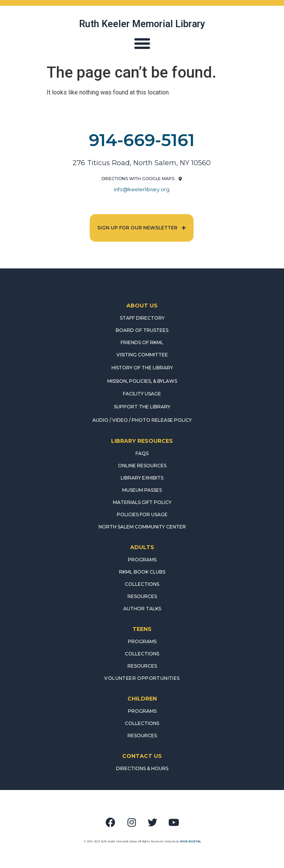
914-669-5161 (142, 140)
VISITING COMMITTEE (142, 355)
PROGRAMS (142, 560)
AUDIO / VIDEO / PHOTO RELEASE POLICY (142, 420)
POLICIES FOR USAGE (142, 514)
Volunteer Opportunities (142, 678)
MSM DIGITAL (190, 841)
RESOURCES (142, 596)
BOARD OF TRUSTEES (142, 330)
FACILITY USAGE (142, 394)
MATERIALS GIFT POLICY (142, 502)
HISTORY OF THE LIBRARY (142, 368)
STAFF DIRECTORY (142, 318)
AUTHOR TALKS (142, 609)
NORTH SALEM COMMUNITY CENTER (142, 527)
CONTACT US (142, 756)
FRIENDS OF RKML (142, 342)
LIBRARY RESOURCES (142, 441)
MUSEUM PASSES (142, 490)
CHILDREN (142, 699)
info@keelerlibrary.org (142, 189)
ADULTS (142, 547)
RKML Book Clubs (142, 572)
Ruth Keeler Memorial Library (142, 24)
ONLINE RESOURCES (142, 466)
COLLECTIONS (142, 584)
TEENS (142, 629)
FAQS (142, 453)
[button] (142, 44)
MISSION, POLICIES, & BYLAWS (142, 381)
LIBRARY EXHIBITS (142, 478)
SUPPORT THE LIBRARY (142, 407)
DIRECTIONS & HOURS (142, 768)
